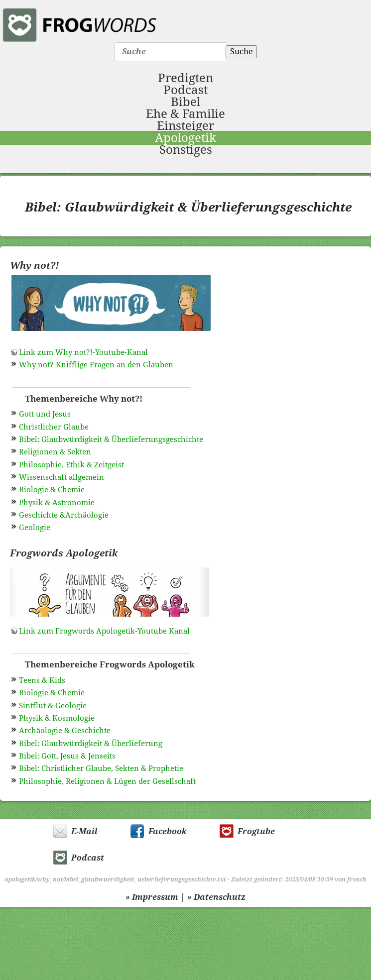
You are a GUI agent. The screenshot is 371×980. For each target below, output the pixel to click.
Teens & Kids (42, 680)
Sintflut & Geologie (53, 706)
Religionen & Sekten (55, 452)
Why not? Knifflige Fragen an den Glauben (96, 365)
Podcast (185, 90)
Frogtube (256, 831)
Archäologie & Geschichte (65, 731)
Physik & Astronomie (57, 503)
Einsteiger (185, 126)
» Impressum (152, 897)
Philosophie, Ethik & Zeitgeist (71, 465)
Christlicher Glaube (54, 427)
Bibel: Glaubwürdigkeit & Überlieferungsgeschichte (111, 439)
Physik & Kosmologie (57, 718)
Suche (242, 52)
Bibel (185, 102)
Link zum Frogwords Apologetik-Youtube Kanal (104, 631)
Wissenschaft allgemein (62, 477)
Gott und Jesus (45, 414)
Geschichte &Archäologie (64, 515)
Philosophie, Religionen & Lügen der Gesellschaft (107, 781)
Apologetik (185, 138)
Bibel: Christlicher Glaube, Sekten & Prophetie (101, 768)
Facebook (168, 831)
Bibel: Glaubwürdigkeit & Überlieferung (91, 744)
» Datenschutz (216, 897)
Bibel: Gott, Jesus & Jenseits (67, 756)
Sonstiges (186, 150)
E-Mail (84, 831)
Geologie (35, 528)
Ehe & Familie (185, 114)
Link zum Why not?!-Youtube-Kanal (83, 352)
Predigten (185, 78)
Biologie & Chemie (52, 490)
